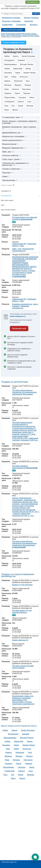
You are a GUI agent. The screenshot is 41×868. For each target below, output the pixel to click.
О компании (21, 25)
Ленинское (18, 81)
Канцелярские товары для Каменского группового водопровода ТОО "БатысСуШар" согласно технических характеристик (23, 700)
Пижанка (27, 93)
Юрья (7, 110)
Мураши (18, 85)
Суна (29, 102)
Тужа (6, 106)
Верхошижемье (11, 64)
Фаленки (30, 106)
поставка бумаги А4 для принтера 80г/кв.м (22, 611)
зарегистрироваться (18, 316)
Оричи (17, 93)
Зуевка (7, 69)
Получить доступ (9, 862)
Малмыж (8, 85)
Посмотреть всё (19, 328)
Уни (13, 106)
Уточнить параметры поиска (14, 43)
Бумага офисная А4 (20, 640)
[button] (35, 857)
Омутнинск (27, 89)
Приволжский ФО (19, 244)
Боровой (21, 60)
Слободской (9, 102)
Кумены (7, 81)
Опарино (8, 93)
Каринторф (18, 69)
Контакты (34, 25)
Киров (18, 73)
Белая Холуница (28, 56)
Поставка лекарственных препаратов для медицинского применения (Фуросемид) (24, 392)
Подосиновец (10, 97)
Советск (21, 102)
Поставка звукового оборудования (25, 467)
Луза (28, 81)
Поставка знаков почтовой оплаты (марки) (23, 667)
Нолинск (15, 89)
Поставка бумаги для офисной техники (25, 218)
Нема (6, 89)
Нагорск (28, 85)
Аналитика (29, 21)
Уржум (20, 106)
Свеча (32, 97)
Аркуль (16, 56)
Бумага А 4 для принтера (22, 585)
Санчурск (22, 97)
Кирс (6, 77)
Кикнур (28, 69)
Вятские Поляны (27, 64)
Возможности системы (11, 18)
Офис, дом (17, 249)
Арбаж (7, 56)
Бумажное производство (21, 307)
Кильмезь (8, 73)
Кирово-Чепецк (30, 73)
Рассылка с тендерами (11, 21)
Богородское (9, 60)
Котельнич (24, 77)
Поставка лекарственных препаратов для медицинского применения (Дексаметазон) (24, 544)
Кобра (14, 77)
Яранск (15, 110)
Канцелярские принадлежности (23, 250)
